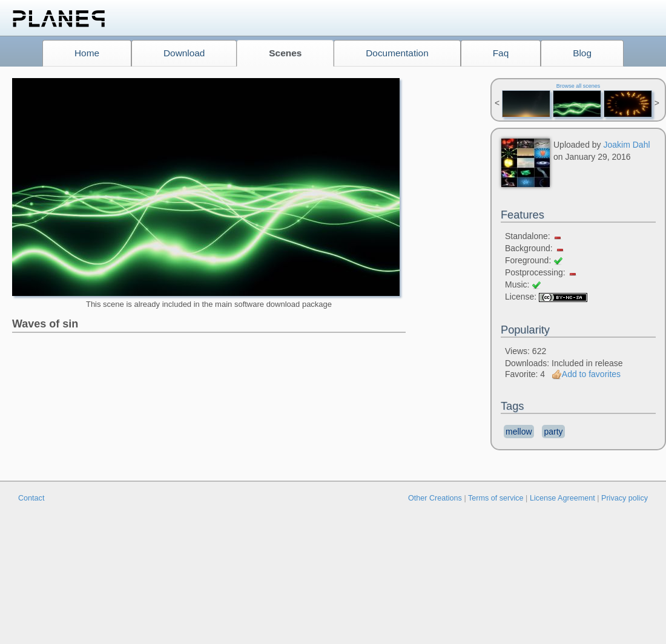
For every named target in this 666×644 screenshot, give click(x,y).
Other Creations (435, 498)
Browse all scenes (579, 86)
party (553, 432)
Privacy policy (625, 498)
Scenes (285, 53)
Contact (31, 498)
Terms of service (496, 498)
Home (87, 53)
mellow (519, 432)
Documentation (397, 53)
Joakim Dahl (627, 145)
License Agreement (562, 498)
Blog (582, 53)
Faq (501, 53)
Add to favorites (586, 374)
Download (184, 53)
